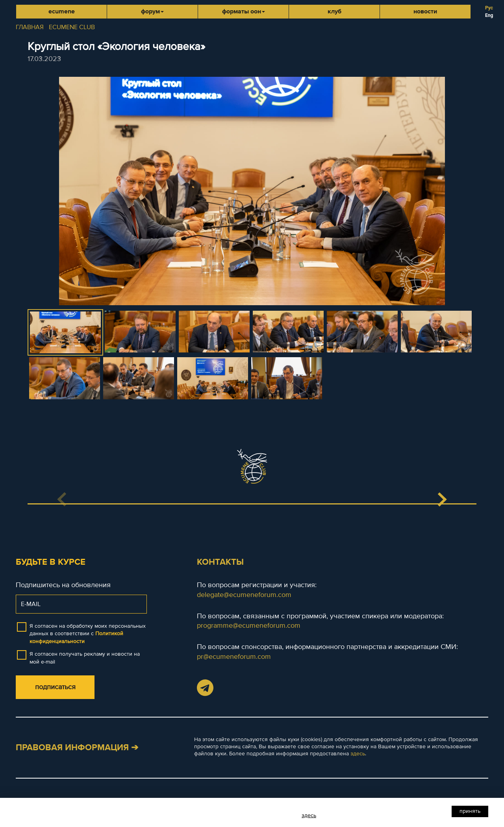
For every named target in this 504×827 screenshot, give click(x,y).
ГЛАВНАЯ (30, 27)
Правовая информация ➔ (77, 748)
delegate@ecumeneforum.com (244, 595)
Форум (152, 11)
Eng (489, 15)
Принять (470, 811)
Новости (425, 11)
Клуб (334, 11)
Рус (489, 8)
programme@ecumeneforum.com (249, 625)
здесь (358, 754)
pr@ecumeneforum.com (234, 656)
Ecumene (62, 11)
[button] (442, 499)
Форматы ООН (244, 11)
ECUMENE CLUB (72, 27)
